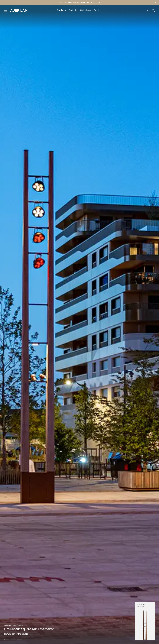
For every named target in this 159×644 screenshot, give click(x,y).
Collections (86, 10)
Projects (73, 10)
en (147, 11)
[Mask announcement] (156, 3)
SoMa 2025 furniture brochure (87, 3)
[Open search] (153, 11)
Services (98, 10)
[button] (7, 638)
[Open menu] (6, 11)
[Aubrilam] (19, 11)
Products (61, 10)
